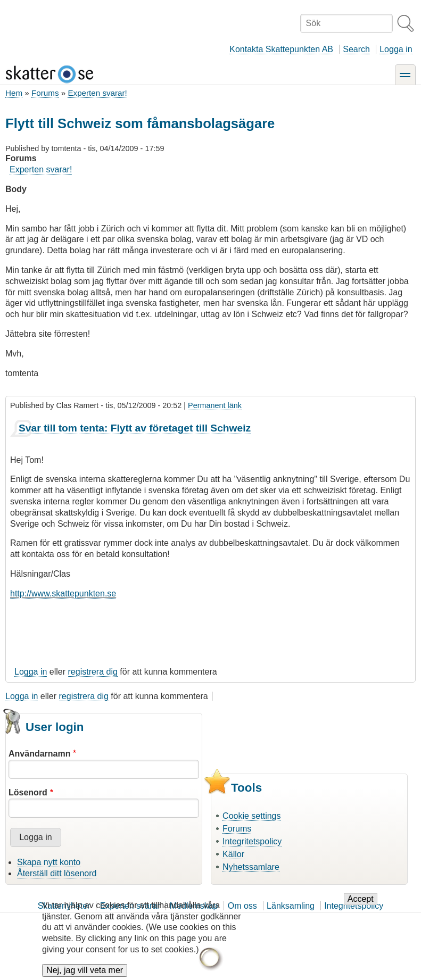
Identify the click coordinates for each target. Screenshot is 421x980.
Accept (361, 906)
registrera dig (93, 672)
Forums (45, 93)
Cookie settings (251, 816)
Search (356, 49)
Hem (14, 93)
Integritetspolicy (252, 841)
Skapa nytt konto (49, 862)
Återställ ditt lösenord (57, 873)
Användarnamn (39, 754)
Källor (233, 854)
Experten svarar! (97, 93)
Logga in (396, 49)
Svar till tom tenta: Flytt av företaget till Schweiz (135, 428)
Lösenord (28, 792)
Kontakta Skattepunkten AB (281, 49)
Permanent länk (215, 405)
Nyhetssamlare (251, 867)
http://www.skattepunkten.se (63, 593)
